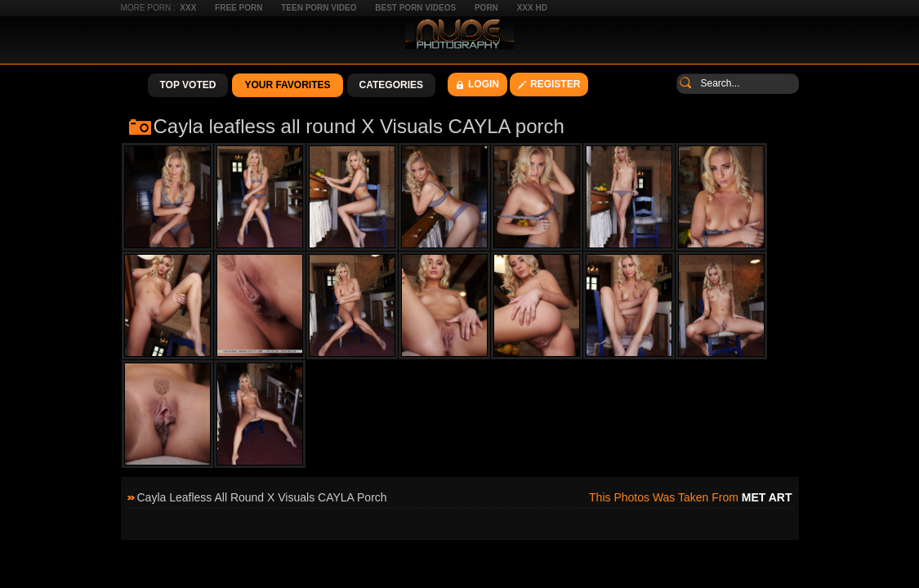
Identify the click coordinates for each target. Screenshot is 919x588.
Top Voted (188, 85)
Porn (486, 8)
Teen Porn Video (319, 8)
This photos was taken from (690, 497)
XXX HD (532, 8)
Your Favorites (287, 85)
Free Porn (239, 8)
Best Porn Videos (415, 8)
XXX (188, 8)
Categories (391, 85)
